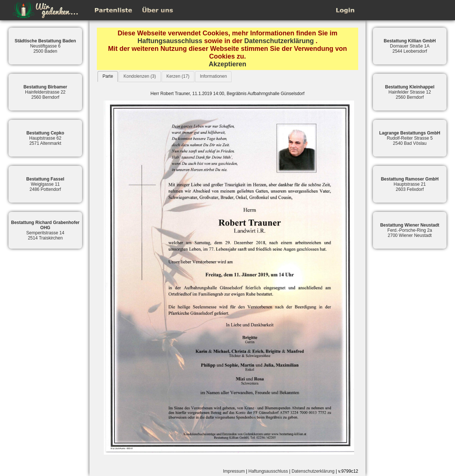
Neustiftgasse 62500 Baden (45, 46)
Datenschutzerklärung (279, 41)
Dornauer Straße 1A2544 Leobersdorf (410, 46)
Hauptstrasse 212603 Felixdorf (410, 184)
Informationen (213, 76)
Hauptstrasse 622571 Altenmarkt (45, 138)
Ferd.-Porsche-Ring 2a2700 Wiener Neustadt (410, 230)
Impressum (234, 471)
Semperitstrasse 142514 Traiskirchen (45, 230)
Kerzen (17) (178, 76)
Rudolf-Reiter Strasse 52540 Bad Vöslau (410, 138)
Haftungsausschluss (170, 41)
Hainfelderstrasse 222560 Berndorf (45, 92)
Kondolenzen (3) (140, 76)
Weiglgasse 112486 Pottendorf (45, 184)
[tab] (108, 76)
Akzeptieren (227, 64)
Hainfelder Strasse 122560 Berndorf (410, 92)
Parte (108, 76)
